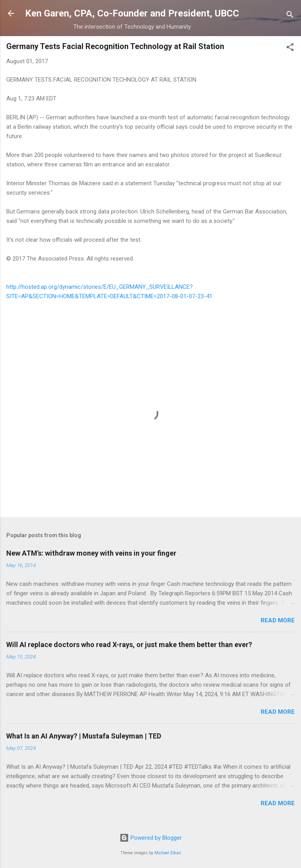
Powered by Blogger (151, 838)
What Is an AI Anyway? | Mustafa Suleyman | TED (84, 736)
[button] (290, 48)
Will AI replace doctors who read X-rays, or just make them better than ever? (129, 645)
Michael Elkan (168, 853)
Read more (278, 620)
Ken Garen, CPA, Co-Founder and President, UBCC (132, 13)
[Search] (290, 16)
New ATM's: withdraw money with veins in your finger (91, 553)
